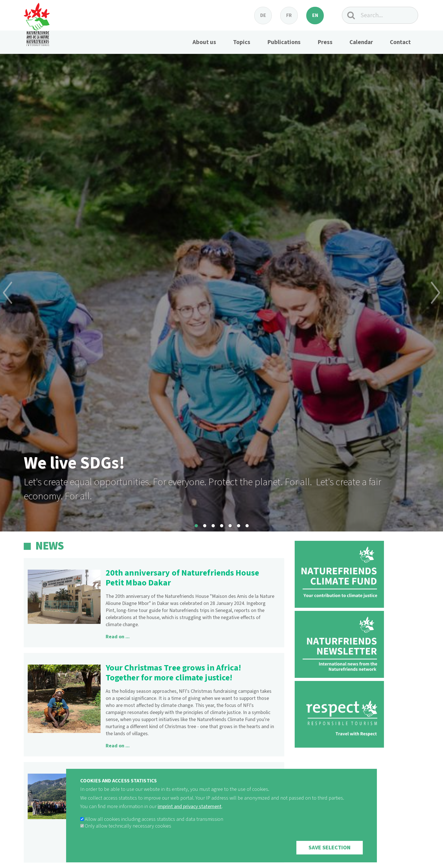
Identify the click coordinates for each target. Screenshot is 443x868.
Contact (400, 42)
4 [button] (221, 526)
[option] (221, 293)
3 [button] (213, 526)
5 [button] (230, 526)
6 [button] (238, 526)
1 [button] (196, 526)
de (263, 15)
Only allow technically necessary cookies (128, 826)
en (315, 15)
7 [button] (247, 526)
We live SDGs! (74, 463)
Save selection (330, 848)
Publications (284, 42)
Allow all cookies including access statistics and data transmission (154, 820)
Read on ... (118, 637)
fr (289, 15)
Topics (242, 42)
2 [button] (205, 526)
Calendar (361, 42)
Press (325, 42)
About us (204, 42)
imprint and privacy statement (190, 807)
